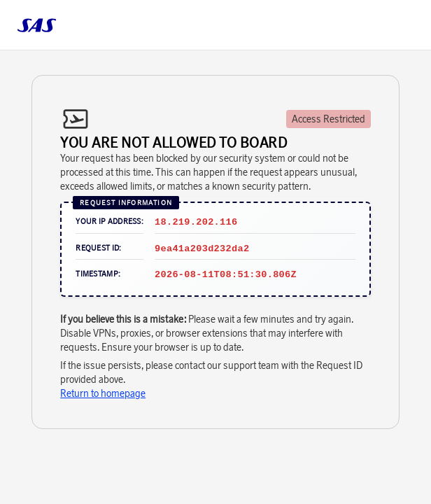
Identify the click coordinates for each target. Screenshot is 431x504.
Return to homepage (103, 393)
